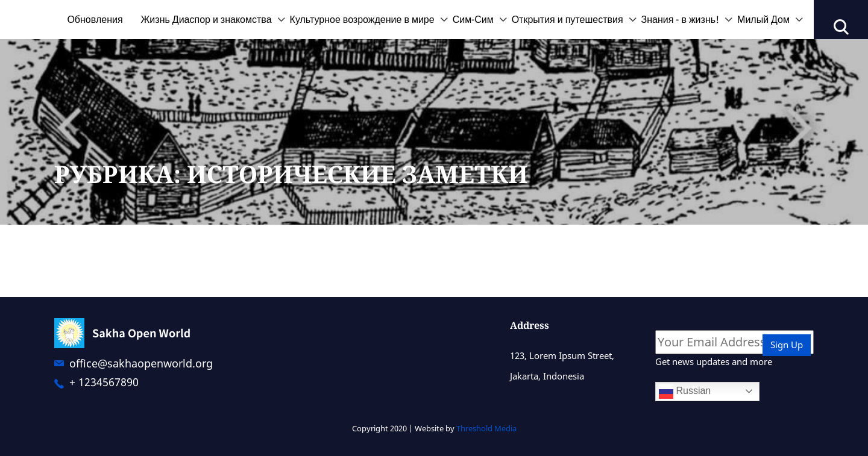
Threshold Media (486, 428)
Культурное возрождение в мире (362, 19)
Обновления (95, 19)
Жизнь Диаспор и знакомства (206, 19)
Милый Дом (763, 19)
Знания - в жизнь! (680, 19)
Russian (685, 392)
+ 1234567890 (104, 382)
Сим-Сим (473, 19)
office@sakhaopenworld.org (141, 363)
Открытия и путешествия (568, 19)
